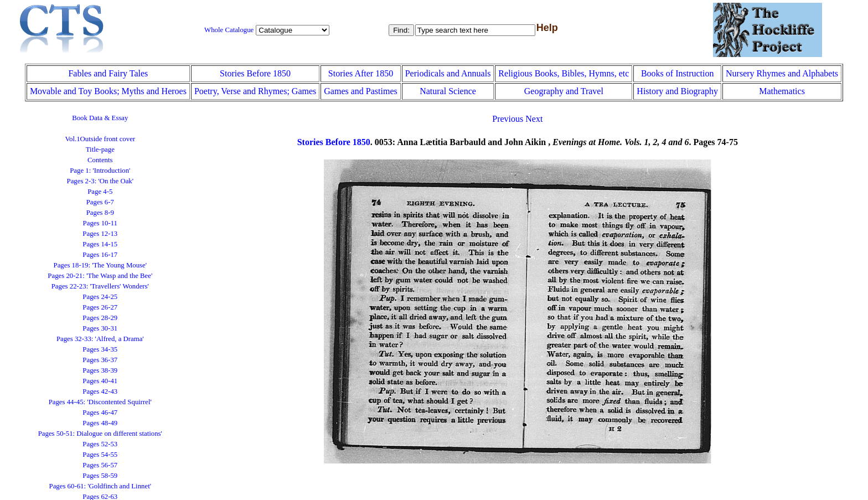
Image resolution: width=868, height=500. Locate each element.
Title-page (100, 150)
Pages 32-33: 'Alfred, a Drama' (100, 339)
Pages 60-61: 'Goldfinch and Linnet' (100, 486)
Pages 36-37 (100, 360)
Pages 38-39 (100, 370)
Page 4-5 (100, 192)
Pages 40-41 (100, 381)
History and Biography (677, 91)
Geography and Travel (564, 91)
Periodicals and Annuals (448, 73)
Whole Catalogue (229, 30)
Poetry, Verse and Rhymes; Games (255, 91)
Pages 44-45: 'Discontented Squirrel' (100, 402)
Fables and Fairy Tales (108, 73)
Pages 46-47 (100, 413)
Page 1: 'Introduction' (100, 171)
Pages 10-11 (100, 223)
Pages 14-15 (100, 244)
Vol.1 (100, 139)
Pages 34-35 (100, 349)
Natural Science (448, 91)
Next (534, 119)
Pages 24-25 (100, 297)
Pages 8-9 (100, 213)
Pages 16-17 (100, 255)
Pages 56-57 (100, 465)
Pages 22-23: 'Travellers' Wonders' (100, 286)
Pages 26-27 (100, 307)
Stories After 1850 (361, 73)
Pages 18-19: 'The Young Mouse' (100, 265)
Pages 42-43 (100, 391)
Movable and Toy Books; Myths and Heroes (108, 91)
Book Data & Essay (100, 118)
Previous (508, 119)
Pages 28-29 (100, 318)
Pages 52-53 (100, 444)
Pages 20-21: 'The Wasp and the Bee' (100, 276)
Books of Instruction (678, 73)
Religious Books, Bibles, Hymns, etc (564, 73)
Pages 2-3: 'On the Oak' (100, 181)
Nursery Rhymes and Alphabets (782, 73)
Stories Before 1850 (255, 73)
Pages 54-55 (100, 455)
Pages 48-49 (100, 423)
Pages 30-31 (100, 328)
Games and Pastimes (360, 91)
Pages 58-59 (100, 476)
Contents (100, 160)
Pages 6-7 (100, 202)
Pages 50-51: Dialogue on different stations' (100, 434)
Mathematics (782, 91)
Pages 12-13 (100, 234)
